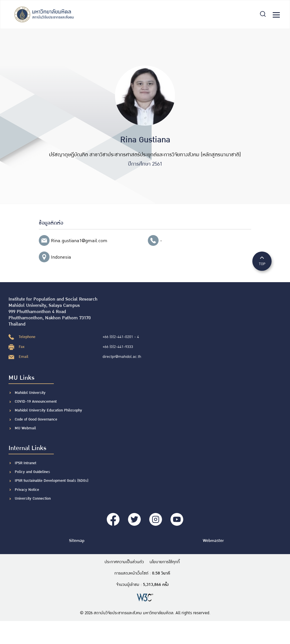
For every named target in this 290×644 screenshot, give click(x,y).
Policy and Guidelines (32, 472)
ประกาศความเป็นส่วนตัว (124, 562)
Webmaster (213, 541)
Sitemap (77, 541)
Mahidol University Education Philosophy (48, 410)
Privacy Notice (27, 490)
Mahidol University (30, 393)
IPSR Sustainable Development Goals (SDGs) (52, 481)
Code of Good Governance (36, 419)
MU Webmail (25, 428)
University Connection (33, 499)
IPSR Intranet (25, 463)
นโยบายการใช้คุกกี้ (165, 562)
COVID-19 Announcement (36, 402)
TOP (262, 261)
